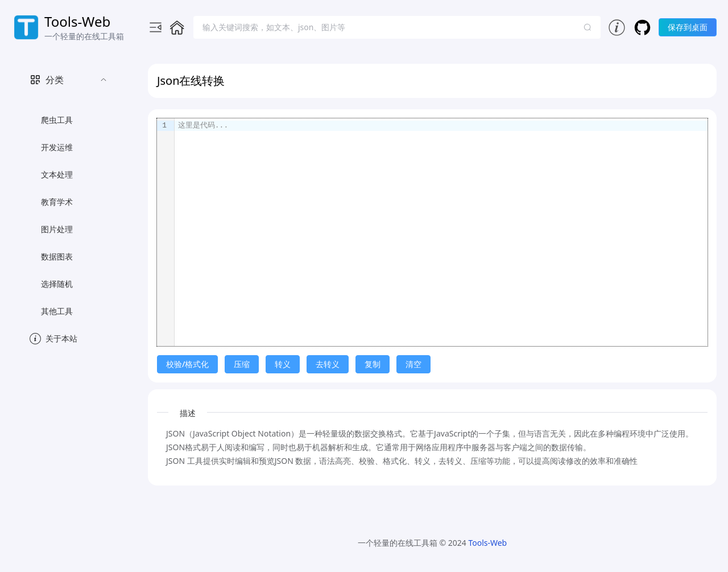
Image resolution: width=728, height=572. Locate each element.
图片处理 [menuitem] (57, 229)
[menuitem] (68, 193)
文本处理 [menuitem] (57, 174)
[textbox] (441, 232)
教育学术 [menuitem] (57, 202)
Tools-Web (487, 543)
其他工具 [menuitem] (57, 311)
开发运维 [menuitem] (57, 147)
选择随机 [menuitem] (57, 284)
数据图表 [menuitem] (57, 256)
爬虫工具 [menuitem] (57, 120)
